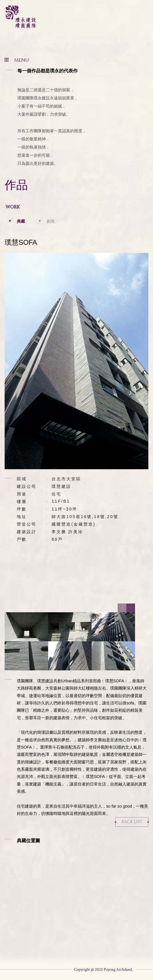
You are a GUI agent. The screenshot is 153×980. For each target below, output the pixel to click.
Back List (132, 822)
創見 (51, 221)
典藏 (21, 221)
